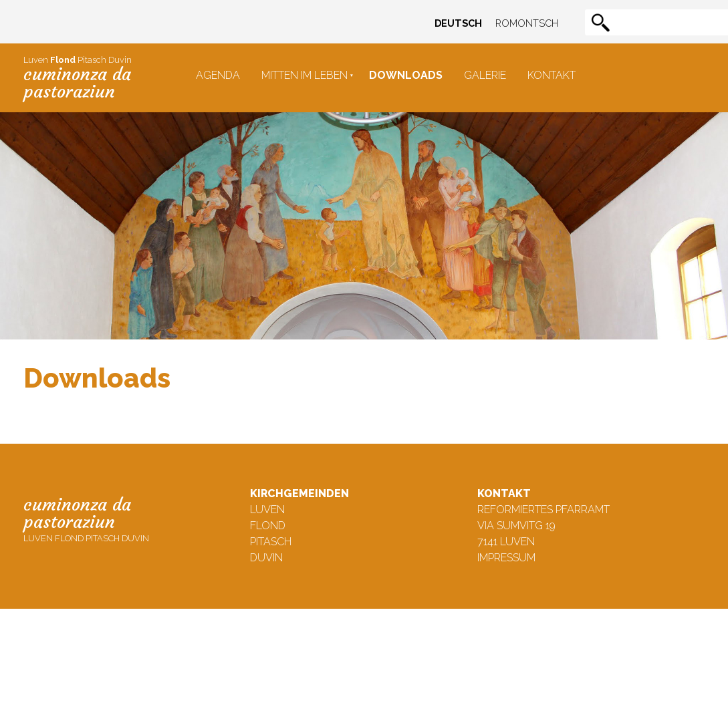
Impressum (506, 558)
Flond (268, 526)
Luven (267, 510)
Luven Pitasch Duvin (78, 78)
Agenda (218, 75)
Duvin (266, 558)
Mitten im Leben (305, 75)
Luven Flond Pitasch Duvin (86, 518)
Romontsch (527, 23)
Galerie (485, 75)
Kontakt (552, 75)
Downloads (406, 75)
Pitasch (271, 542)
